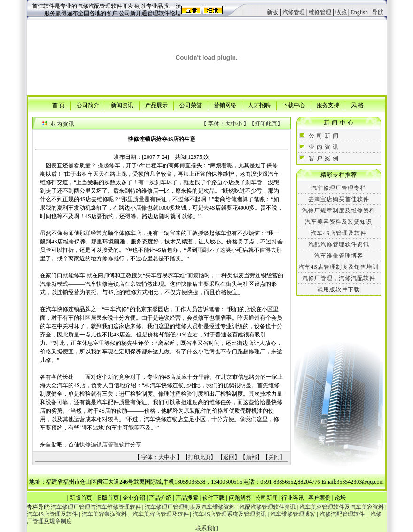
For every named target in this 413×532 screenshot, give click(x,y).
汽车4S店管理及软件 (339, 233)
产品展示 (156, 105)
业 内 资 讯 (324, 147)
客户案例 (319, 498)
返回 (229, 457)
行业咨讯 (293, 498)
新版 (273, 12)
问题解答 (240, 498)
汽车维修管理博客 (339, 256)
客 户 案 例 (324, 158)
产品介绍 (160, 498)
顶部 (251, 457)
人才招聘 (259, 105)
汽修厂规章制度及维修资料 (339, 211)
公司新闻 (266, 498)
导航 (378, 12)
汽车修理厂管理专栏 (339, 188)
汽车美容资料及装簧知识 (339, 222)
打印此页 (266, 124)
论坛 (340, 498)
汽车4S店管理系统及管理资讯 (230, 514)
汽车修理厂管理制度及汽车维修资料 (190, 507)
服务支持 (328, 105)
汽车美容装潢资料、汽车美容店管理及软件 (135, 514)
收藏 (341, 12)
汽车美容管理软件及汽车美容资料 (342, 507)
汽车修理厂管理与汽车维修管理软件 (96, 507)
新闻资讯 (122, 105)
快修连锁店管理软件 (105, 445)
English (359, 12)
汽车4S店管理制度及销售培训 (339, 267)
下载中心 (294, 105)
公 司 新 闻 (324, 136)
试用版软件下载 (339, 289)
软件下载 (213, 498)
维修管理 (320, 12)
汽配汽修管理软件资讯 (339, 244)
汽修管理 (294, 12)
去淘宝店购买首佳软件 (339, 199)
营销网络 (225, 105)
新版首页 (81, 498)
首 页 (58, 105)
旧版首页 (108, 498)
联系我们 (207, 528)
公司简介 (88, 105)
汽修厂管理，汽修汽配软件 (339, 278)
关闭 (274, 457)
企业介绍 (134, 498)
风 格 (357, 105)
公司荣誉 (191, 105)
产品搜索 (187, 498)
